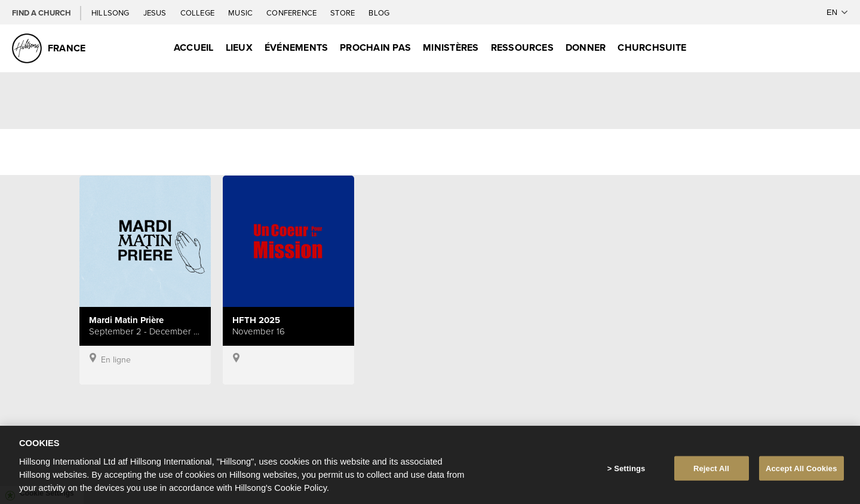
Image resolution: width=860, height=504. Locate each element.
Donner (586, 47)
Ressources (522, 47)
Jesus (156, 13)
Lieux (239, 47)
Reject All (711, 475)
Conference (292, 13)
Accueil (194, 47)
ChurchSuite (652, 47)
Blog (379, 13)
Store (343, 13)
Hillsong (111, 13)
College (198, 13)
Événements (296, 47)
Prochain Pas (375, 47)
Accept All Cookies (801, 475)
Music (241, 13)
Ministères (451, 47)
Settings (629, 475)
